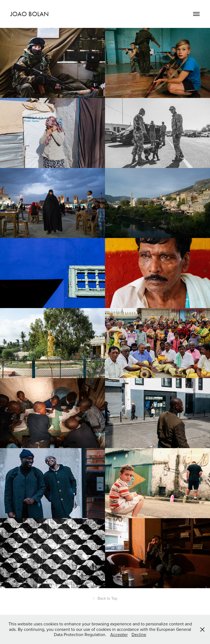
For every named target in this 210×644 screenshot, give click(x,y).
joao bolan (30, 14)
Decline (139, 634)
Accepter (119, 634)
